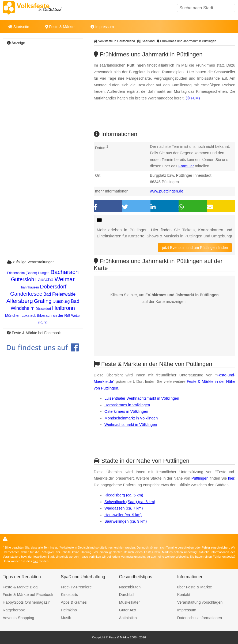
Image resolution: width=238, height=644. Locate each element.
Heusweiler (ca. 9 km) (123, 515)
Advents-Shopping (18, 618)
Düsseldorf (43, 309)
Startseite (19, 27)
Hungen (44, 273)
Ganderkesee (26, 294)
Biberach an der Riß (53, 315)
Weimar (65, 279)
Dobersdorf (53, 287)
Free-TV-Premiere (76, 587)
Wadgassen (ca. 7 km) (124, 508)
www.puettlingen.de (167, 191)
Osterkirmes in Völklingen (126, 411)
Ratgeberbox (14, 610)
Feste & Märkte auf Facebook (28, 595)
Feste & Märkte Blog (20, 587)
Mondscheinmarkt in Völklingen (131, 418)
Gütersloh (23, 279)
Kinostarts (69, 595)
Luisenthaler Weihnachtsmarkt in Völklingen (142, 398)
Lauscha (44, 280)
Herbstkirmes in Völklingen (127, 405)
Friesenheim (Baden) (22, 273)
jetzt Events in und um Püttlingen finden (195, 248)
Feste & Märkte (60, 27)
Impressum (102, 27)
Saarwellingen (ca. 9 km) (126, 521)
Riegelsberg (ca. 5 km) (124, 495)
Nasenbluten (130, 587)
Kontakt (184, 595)
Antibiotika (128, 618)
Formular (186, 166)
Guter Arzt (128, 610)
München (13, 315)
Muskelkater (130, 602)
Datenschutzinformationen (200, 618)
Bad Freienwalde (59, 294)
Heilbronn (63, 308)
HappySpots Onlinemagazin (27, 602)
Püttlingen (200, 478)
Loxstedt (29, 315)
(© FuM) (193, 98)
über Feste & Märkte (195, 587)
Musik (66, 618)
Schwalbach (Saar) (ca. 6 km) (130, 502)
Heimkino (69, 610)
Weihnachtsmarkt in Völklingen (131, 425)
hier (231, 478)
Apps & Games (74, 602)
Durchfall (127, 595)
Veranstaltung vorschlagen (200, 602)
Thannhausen (29, 287)
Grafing (43, 301)
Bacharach (64, 272)
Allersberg (20, 301)
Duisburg (61, 301)
